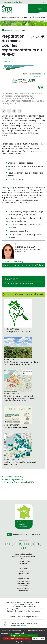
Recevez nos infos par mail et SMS (27, 534)
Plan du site (24, 586)
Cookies (24, 564)
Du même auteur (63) (13, 477)
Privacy (24, 559)
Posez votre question (23, 571)
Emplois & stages (24, 581)
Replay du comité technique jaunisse (20, 283)
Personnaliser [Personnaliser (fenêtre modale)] (38, 639)
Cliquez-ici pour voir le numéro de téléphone (23, 265)
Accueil (7, 30)
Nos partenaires (23, 583)
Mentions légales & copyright (24, 556)
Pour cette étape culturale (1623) (19, 482)
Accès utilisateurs (24, 588)
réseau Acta (23, 626)
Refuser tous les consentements (17, 639)
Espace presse (23, 573)
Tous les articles (15, 30)
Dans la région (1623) (13, 479)
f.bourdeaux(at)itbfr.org (13, 261)
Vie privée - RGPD (23, 561)
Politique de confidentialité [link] (23, 642)
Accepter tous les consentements (24, 636)
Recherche (24, 591)
